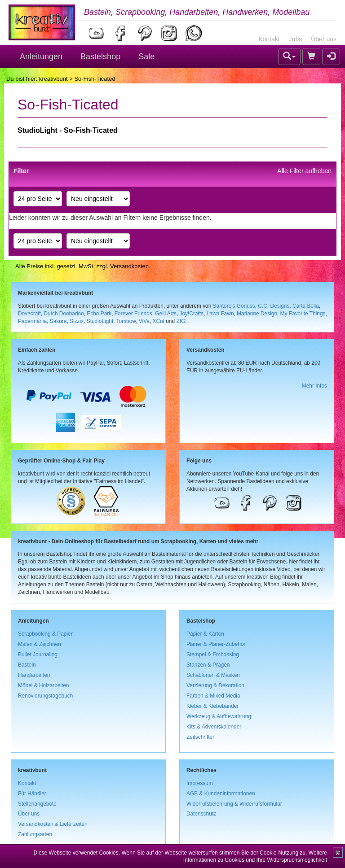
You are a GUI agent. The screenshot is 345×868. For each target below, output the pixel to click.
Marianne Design (257, 314)
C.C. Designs (274, 306)
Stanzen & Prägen (208, 665)
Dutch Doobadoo (64, 314)
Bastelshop (100, 57)
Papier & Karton (205, 634)
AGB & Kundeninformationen (221, 794)
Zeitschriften (201, 737)
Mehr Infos (314, 386)
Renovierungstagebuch (45, 696)
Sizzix (77, 321)
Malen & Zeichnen (40, 644)
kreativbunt (53, 79)
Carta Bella (306, 306)
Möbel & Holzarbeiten (44, 685)
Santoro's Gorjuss (234, 306)
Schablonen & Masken (213, 675)
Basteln (27, 665)
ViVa (144, 321)
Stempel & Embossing (213, 654)
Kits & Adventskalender (214, 727)
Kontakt (269, 39)
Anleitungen (41, 57)
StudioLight (100, 321)
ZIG (181, 321)
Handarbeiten (34, 675)
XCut (158, 321)
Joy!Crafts (192, 314)
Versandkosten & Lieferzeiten (53, 824)
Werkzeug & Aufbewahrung (219, 716)
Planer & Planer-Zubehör (216, 644)
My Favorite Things (303, 314)
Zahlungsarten (35, 834)
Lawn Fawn (220, 314)
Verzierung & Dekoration (215, 685)
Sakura (58, 321)
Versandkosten (129, 266)
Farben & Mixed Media (213, 696)
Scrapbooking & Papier (45, 634)
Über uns (324, 39)
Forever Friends (133, 314)
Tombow (126, 321)
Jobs (296, 39)
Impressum (200, 783)
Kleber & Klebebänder (212, 706)
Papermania (32, 321)
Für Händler (32, 794)
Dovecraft (29, 314)
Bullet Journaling (38, 654)
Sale (146, 57)
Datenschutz (201, 814)
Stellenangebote (37, 804)
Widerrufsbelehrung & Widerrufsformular (234, 804)
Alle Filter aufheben (304, 171)
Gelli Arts (166, 314)
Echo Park (99, 314)
